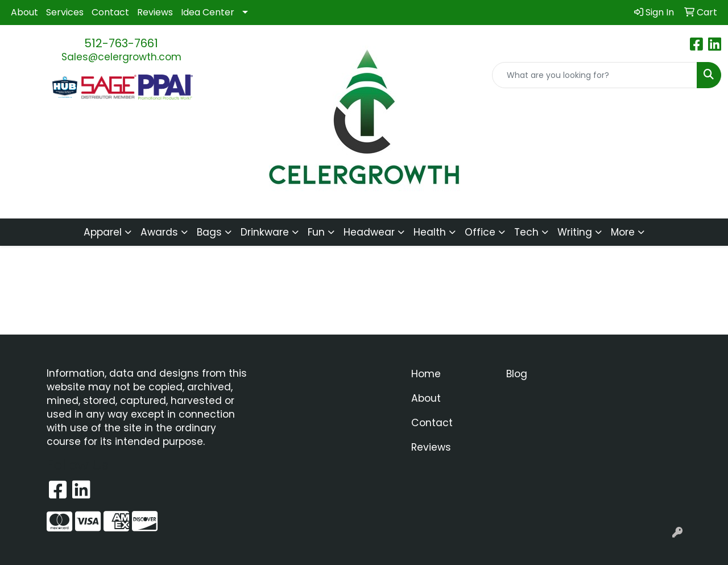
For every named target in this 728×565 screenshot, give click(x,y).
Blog (517, 374)
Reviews (155, 12)
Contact (110, 12)
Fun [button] (316, 232)
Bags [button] (209, 232)
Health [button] (430, 232)
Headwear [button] (369, 232)
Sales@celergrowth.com (121, 57)
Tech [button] (526, 232)
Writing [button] (575, 232)
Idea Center (208, 12)
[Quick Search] (595, 75)
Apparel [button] (103, 232)
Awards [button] (159, 232)
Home (426, 374)
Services (65, 12)
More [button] (623, 232)
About (24, 12)
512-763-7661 (121, 43)
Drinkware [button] (265, 232)
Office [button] (480, 232)
